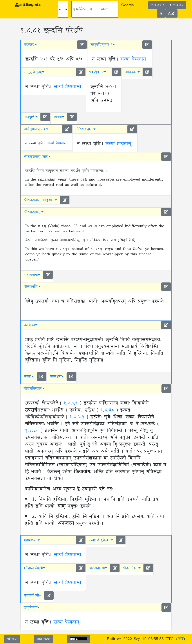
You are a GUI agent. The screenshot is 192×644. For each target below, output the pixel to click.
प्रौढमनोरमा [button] (132, 568)
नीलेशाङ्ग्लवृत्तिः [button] (86, 129)
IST (181, 639)
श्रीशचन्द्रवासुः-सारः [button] (37, 157)
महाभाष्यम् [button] (32, 540)
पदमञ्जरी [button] (57, 376)
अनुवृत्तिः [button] (31, 117)
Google (128, 5)
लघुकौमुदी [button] (32, 608)
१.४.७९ (78, 417)
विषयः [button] (59, 117)
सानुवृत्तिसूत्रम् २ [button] (103, 45)
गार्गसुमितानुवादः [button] (36, 129)
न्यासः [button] (29, 376)
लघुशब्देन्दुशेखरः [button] (101, 540)
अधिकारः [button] (132, 72)
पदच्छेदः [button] (30, 45)
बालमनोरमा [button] (98, 568)
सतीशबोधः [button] (32, 275)
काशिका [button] (31, 325)
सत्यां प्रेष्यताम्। (134, 59)
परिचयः (12, 639)
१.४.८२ (177, 5)
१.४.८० (158, 5)
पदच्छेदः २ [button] (98, 72)
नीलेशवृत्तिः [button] (32, 287)
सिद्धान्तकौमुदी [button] (35, 568)
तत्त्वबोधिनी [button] (33, 595)
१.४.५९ (72, 403)
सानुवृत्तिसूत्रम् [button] (34, 72)
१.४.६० (108, 410)
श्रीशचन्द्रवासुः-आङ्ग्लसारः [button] (40, 200)
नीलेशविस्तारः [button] (34, 389)
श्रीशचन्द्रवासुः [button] (34, 212)
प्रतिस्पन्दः (43, 639)
